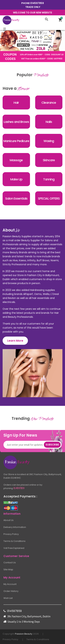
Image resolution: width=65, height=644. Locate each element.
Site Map (8, 569)
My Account (10, 584)
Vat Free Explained (14, 548)
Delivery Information (15, 527)
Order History (11, 591)
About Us (8, 520)
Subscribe (52, 445)
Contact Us (10, 563)
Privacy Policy (11, 534)
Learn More (15, 341)
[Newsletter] (25, 445)
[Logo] (23, 20)
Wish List (8, 598)
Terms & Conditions (14, 541)
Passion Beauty (24, 634)
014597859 (37, 3)
